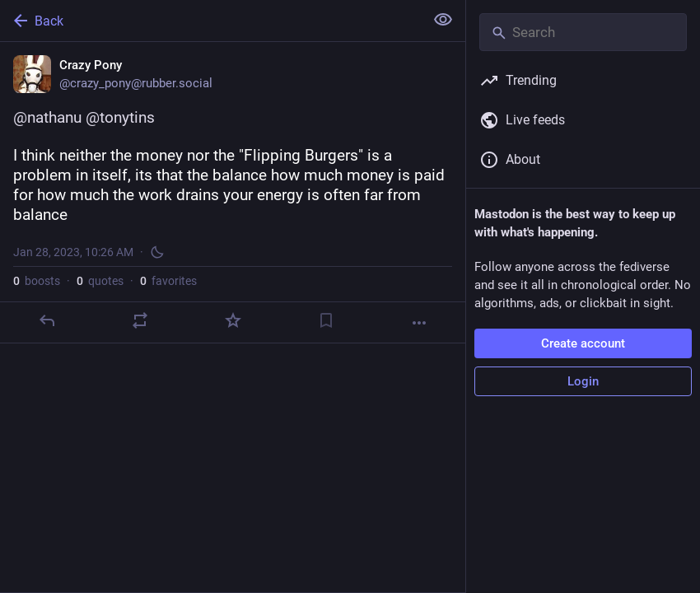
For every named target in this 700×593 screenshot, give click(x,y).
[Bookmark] (326, 320)
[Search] (583, 32)
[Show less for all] (443, 20)
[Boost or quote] (140, 320)
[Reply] (47, 320)
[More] (419, 323)
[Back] (210, 21)
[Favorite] (233, 320)
